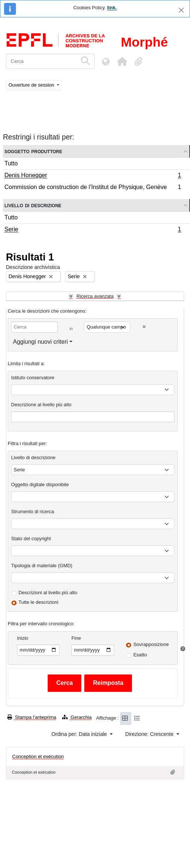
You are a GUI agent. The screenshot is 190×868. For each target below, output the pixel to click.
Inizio (23, 638)
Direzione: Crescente (150, 734)
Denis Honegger (93, 176)
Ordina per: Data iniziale (80, 734)
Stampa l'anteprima (32, 717)
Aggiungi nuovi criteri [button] (40, 342)
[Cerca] (42, 61)
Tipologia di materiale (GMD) (42, 566)
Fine (76, 638)
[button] (122, 61)
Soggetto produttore (33, 151)
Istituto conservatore (33, 378)
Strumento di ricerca (33, 512)
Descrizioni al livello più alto (48, 593)
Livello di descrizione (33, 205)
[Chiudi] (181, 10)
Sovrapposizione (151, 644)
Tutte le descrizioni (38, 602)
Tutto (11, 163)
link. (112, 8)
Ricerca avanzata (95, 296)
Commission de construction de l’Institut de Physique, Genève (93, 188)
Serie (93, 230)
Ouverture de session (32, 85)
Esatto (140, 655)
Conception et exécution (38, 756)
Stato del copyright (31, 539)
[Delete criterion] (144, 327)
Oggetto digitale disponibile (40, 485)
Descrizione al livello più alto (41, 405)
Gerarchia (77, 717)
